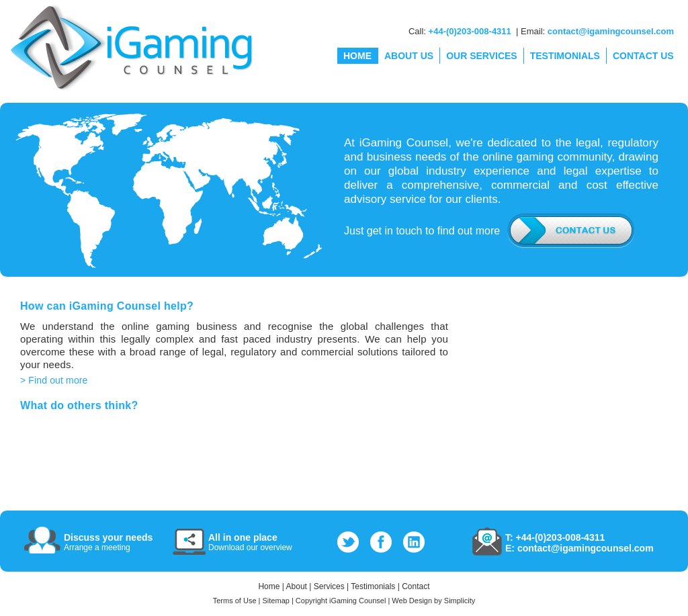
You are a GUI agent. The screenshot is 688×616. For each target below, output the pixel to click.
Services (329, 586)
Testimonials (373, 586)
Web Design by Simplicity (433, 601)
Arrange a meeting (97, 547)
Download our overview (250, 547)
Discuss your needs (108, 537)
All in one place (243, 537)
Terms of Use (235, 601)
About (297, 586)
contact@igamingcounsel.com (611, 31)
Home (269, 586)
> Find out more (54, 380)
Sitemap (276, 601)
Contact (416, 586)
